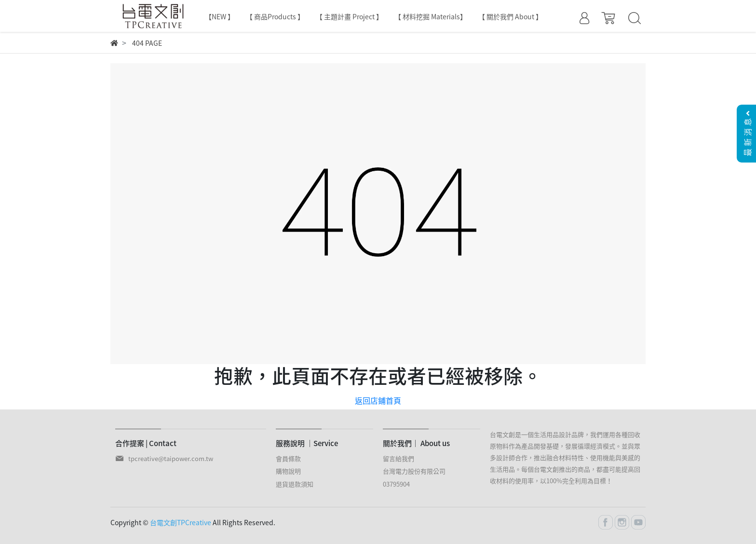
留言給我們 (398, 458)
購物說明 (288, 471)
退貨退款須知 (295, 484)
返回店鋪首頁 (378, 400)
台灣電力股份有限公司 (414, 471)
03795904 (396, 484)
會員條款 (288, 458)
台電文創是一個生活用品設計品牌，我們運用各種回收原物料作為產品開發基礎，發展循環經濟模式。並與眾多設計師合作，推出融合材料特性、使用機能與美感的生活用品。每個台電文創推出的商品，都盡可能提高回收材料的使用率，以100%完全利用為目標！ (565, 457)
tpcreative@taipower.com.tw (171, 458)
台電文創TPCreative (181, 522)
